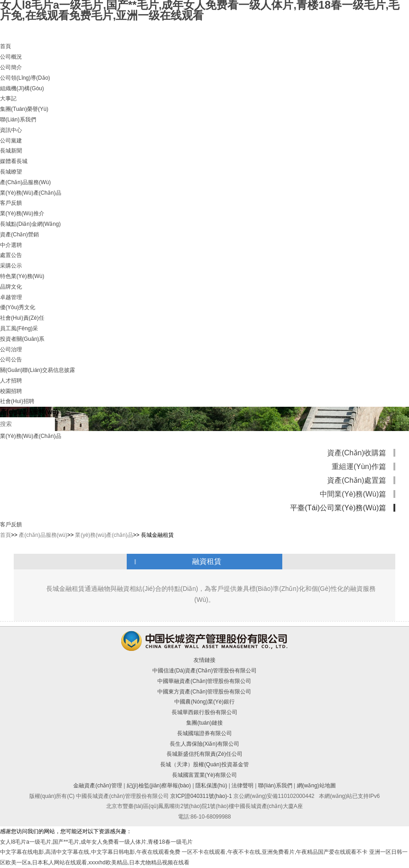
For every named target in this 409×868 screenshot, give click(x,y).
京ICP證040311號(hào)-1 (201, 796)
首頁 (5, 46)
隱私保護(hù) (211, 786)
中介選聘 (11, 245)
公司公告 (11, 360)
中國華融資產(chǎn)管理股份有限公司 (204, 681)
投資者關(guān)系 (22, 339)
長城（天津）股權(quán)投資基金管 (204, 764)
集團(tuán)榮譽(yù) (24, 109)
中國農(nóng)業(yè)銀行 (204, 702)
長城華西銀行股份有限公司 (204, 712)
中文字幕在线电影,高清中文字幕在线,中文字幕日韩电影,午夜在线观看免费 (90, 852)
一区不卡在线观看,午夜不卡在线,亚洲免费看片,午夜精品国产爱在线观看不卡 (274, 852)
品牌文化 (11, 287)
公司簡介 (11, 67)
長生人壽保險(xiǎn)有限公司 (204, 744)
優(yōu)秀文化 (18, 307)
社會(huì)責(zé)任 (22, 318)
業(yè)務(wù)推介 (22, 213)
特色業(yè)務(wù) (22, 276)
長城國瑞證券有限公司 (204, 733)
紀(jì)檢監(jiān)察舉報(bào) (159, 786)
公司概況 (11, 57)
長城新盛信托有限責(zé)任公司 (204, 754)
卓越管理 (11, 297)
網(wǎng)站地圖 (316, 786)
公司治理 (11, 349)
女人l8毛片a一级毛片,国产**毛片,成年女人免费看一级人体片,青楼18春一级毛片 (96, 842)
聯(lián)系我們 (18, 120)
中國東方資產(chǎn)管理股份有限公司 (204, 692)
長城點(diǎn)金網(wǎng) (30, 224)
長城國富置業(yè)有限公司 (205, 775)
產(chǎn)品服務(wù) (25, 182)
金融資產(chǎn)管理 (97, 786)
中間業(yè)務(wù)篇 (353, 494)
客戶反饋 (11, 203)
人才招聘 (11, 381)
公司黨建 (11, 141)
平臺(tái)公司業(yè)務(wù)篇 (338, 508)
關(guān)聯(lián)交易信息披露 (38, 370)
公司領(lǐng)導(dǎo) (25, 78)
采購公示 (11, 266)
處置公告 (11, 255)
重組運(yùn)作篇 (359, 467)
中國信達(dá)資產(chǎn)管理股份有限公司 (204, 671)
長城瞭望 (11, 172)
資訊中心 (11, 130)
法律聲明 (242, 786)
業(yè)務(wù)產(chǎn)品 (31, 193)
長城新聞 (11, 151)
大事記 (8, 98)
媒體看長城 (14, 161)
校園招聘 (11, 391)
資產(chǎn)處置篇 (357, 480)
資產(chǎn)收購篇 (357, 453)
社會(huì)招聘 (17, 401)
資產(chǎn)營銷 (19, 235)
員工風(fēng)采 (19, 328)
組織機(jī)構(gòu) (22, 88)
